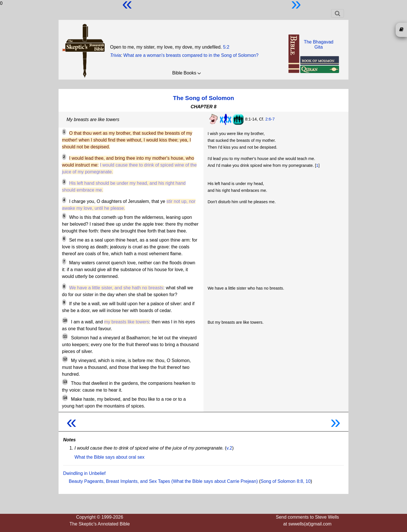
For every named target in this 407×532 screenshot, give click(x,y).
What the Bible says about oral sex (109, 457)
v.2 (229, 448)
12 (65, 359)
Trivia (115, 55)
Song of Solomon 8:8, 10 (286, 481)
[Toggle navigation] (338, 13)
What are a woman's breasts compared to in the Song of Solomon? (191, 55)
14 (65, 398)
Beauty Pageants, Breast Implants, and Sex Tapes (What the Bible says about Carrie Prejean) (163, 481)
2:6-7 (270, 119)
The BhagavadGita (319, 44)
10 (65, 321)
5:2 (226, 47)
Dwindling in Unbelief (84, 473)
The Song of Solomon (204, 98)
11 (65, 336)
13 (65, 382)
